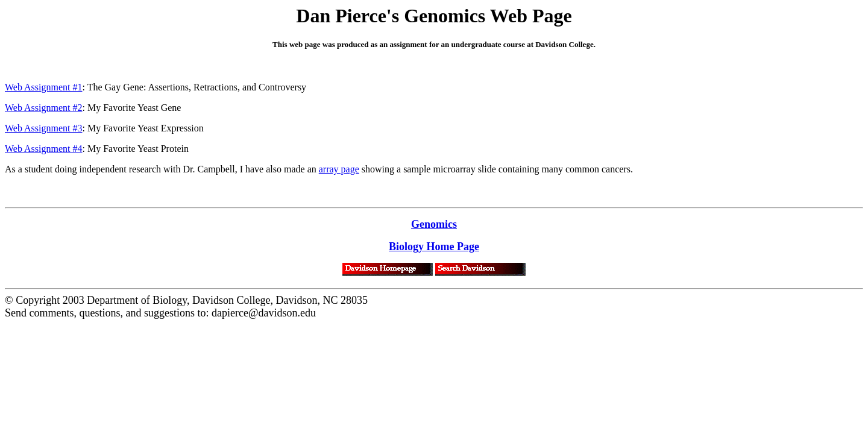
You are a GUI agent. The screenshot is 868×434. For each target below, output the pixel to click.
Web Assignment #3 (43, 128)
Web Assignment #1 (43, 87)
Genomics (434, 224)
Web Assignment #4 (43, 149)
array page (339, 169)
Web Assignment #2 (43, 108)
